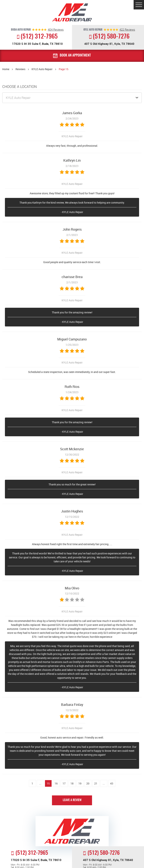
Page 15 (64, 69)
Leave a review (72, 800)
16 (56, 783)
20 (88, 783)
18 (72, 783)
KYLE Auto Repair (42, 69)
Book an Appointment (75, 56)
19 (80, 783)
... (40, 783)
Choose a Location (19, 87)
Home (6, 69)
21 (96, 783)
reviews (56, 30)
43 (112, 783)
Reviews (20, 69)
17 (64, 783)
